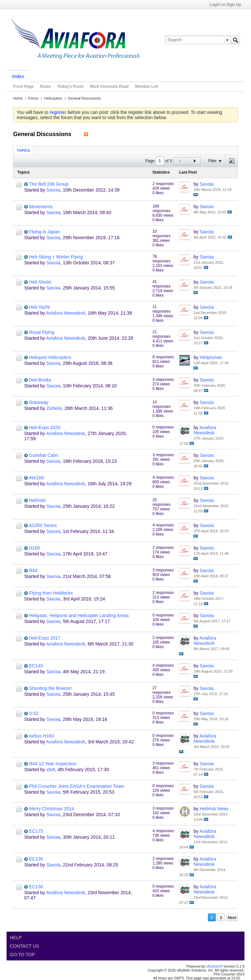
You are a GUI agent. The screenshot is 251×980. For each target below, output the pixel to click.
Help (16, 938)
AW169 (36, 478)
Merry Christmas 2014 (52, 809)
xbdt (51, 770)
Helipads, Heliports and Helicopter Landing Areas (79, 615)
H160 (34, 548)
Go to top (22, 955)
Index (18, 76)
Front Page (23, 86)
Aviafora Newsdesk (66, 313)
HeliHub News (214, 809)
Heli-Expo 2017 (45, 638)
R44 (33, 570)
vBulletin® (214, 966)
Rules (46, 86)
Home (18, 98)
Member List (147, 86)
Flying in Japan (44, 232)
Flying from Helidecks (51, 593)
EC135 (36, 859)
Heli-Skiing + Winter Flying (56, 257)
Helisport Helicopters (50, 357)
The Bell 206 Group (49, 184)
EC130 (36, 887)
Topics (23, 150)
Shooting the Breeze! (50, 688)
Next (232, 918)
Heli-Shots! (40, 282)
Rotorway (39, 402)
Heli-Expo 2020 (45, 428)
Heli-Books (40, 380)
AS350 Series (43, 525)
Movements (41, 207)
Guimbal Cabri (44, 455)
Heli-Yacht (40, 307)
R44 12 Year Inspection (53, 764)
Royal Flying (42, 332)
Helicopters (53, 98)
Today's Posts (70, 86)
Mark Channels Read (109, 86)
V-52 (34, 713)
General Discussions (84, 98)
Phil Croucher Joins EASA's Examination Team (77, 786)
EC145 (36, 666)
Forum (33, 98)
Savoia (53, 190)
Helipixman (211, 357)
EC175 (36, 831)
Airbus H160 (41, 736)
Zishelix (54, 408)
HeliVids (37, 500)
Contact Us (25, 946)
